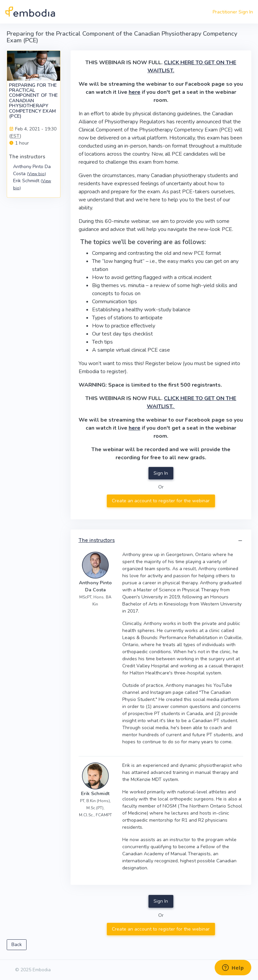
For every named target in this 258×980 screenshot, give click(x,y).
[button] (240, 541)
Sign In (161, 473)
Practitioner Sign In (233, 12)
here (135, 92)
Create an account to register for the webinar (161, 501)
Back (17, 945)
